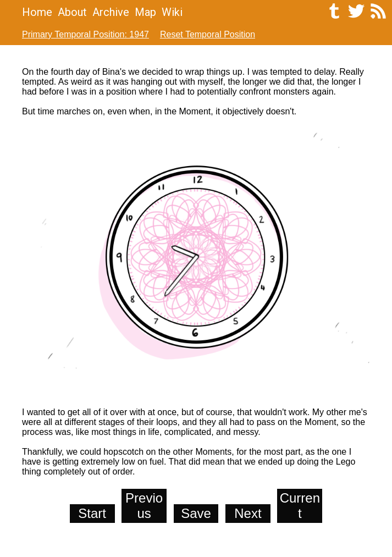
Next (248, 513)
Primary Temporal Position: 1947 (85, 34)
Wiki (172, 12)
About (72, 12)
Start (92, 513)
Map (145, 12)
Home (37, 12)
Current (300, 506)
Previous (144, 506)
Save (196, 513)
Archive (111, 12)
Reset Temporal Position (208, 34)
